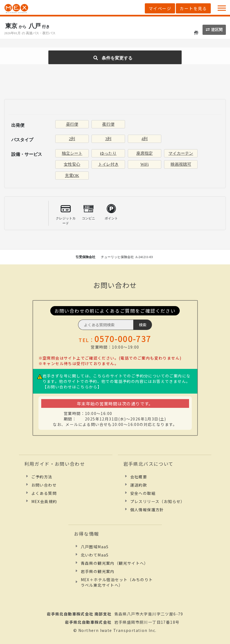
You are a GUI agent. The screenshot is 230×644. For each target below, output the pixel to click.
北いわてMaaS (95, 555)
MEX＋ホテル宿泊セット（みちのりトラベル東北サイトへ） (117, 582)
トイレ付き (108, 164)
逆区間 (214, 30)
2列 (72, 139)
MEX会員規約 (44, 501)
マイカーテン (181, 153)
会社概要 (139, 477)
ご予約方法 (42, 477)
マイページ (160, 8)
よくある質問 (44, 493)
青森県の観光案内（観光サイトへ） (115, 563)
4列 (145, 139)
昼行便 (72, 124)
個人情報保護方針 (147, 510)
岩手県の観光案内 (98, 571)
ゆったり (108, 153)
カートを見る (193, 8)
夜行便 (108, 124)
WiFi (145, 164)
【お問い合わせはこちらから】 (72, 387)
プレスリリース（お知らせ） (158, 501)
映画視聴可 (181, 164)
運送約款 (139, 485)
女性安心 (72, 164)
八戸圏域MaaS (95, 547)
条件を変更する (113, 58)
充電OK (72, 176)
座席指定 (145, 153)
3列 (108, 139)
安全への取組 (143, 493)
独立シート (72, 153)
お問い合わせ (44, 485)
